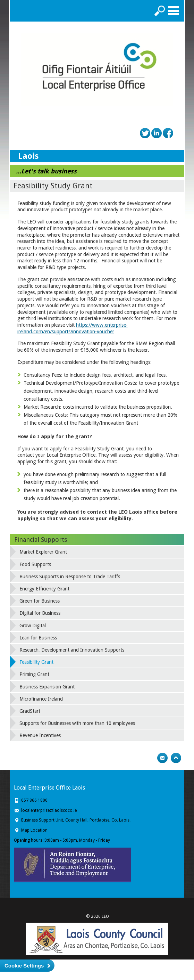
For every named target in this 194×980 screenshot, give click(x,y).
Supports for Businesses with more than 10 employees (77, 723)
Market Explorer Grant (43, 552)
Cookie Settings (24, 966)
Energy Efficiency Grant (44, 589)
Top (176, 758)
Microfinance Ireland (41, 699)
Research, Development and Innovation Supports (72, 650)
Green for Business (40, 601)
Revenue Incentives (40, 735)
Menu (174, 11)
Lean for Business (38, 638)
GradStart (30, 711)
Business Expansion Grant (47, 687)
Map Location (34, 830)
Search (160, 11)
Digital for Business (40, 613)
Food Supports (35, 564)
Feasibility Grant (36, 662)
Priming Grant (34, 674)
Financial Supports (41, 540)
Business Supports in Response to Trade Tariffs (70, 577)
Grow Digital (33, 626)
